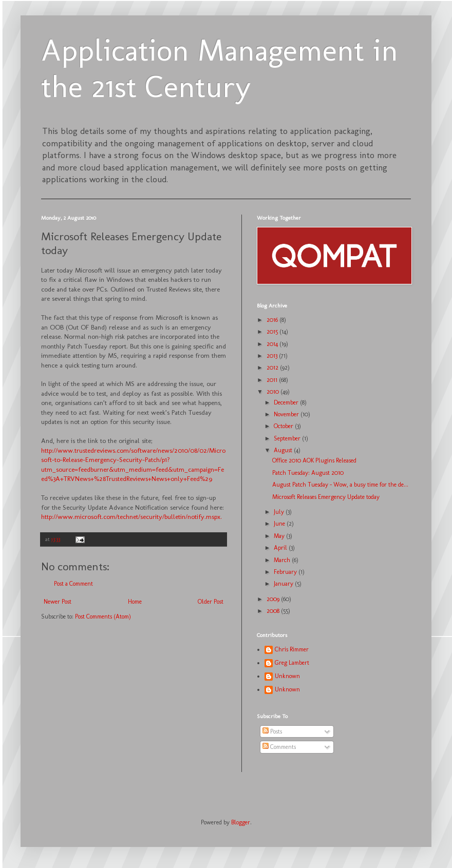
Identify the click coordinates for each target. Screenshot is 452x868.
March (283, 560)
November (287, 414)
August (284, 450)
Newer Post (58, 602)
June (280, 524)
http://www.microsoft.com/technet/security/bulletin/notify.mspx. (131, 517)
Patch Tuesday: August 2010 (308, 473)
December (287, 402)
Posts (272, 731)
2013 (273, 356)
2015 (273, 332)
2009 (274, 599)
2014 (273, 344)
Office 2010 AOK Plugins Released (314, 460)
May (280, 536)
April (281, 548)
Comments (279, 747)
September (288, 438)
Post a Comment (73, 584)
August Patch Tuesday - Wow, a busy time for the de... (340, 485)
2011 (273, 380)
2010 (274, 392)
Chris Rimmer (292, 649)
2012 (273, 368)
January (284, 584)
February (286, 572)
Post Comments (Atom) (103, 616)
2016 (273, 320)
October (284, 426)
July (280, 512)
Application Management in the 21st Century (220, 68)
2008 (274, 611)
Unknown (287, 676)
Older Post (211, 602)
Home (135, 602)
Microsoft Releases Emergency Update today (326, 497)
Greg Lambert (292, 663)
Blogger (241, 822)
